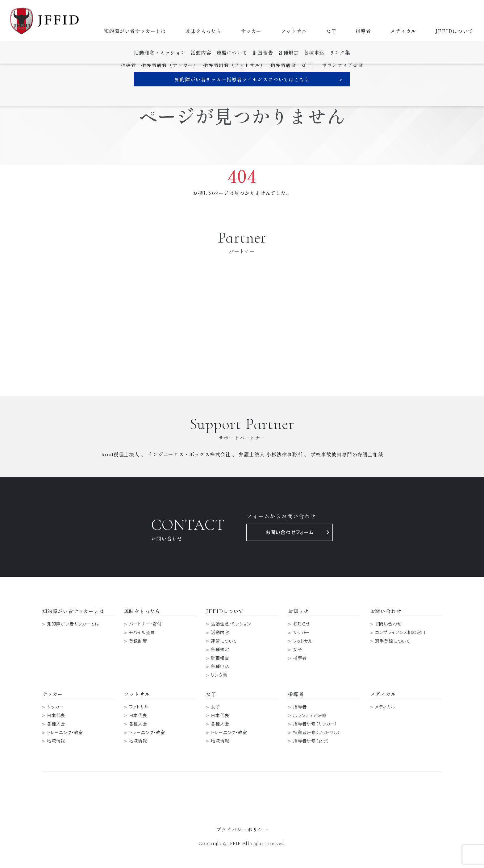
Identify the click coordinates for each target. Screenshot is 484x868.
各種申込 (220, 666)
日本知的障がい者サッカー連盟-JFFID (44, 21)
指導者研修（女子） (311, 741)
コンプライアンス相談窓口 (401, 632)
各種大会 (56, 724)
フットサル (294, 31)
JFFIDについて (454, 31)
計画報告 (220, 658)
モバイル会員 (142, 632)
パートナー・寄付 (145, 624)
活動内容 (220, 632)
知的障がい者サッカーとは (135, 31)
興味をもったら (203, 31)
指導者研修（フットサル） (317, 732)
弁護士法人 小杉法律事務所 (270, 454)
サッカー (251, 31)
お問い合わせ (388, 624)
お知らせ (301, 624)
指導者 (363, 31)
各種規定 (220, 649)
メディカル (403, 31)
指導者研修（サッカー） (315, 724)
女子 (331, 31)
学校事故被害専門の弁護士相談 (347, 454)
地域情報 (56, 741)
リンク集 (219, 675)
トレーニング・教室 (65, 732)
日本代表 (56, 715)
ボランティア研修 (310, 715)
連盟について (224, 641)
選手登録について (393, 641)
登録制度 (138, 641)
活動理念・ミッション (231, 624)
